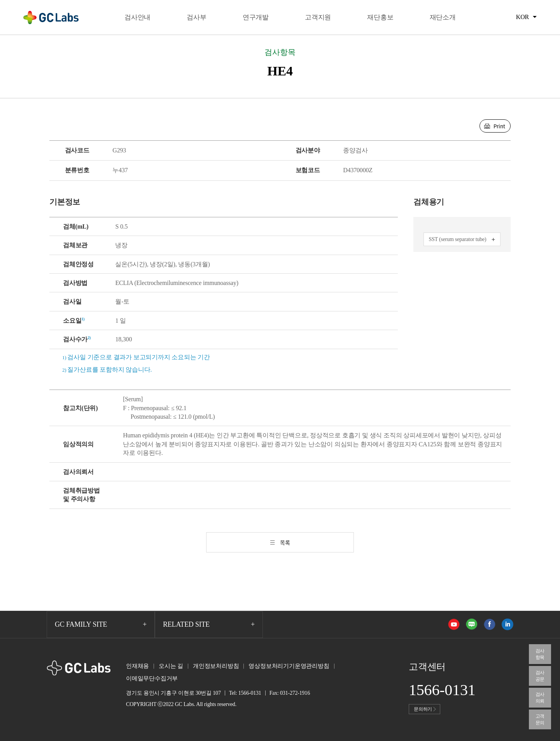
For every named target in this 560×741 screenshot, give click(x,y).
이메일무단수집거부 (152, 678)
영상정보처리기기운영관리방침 (289, 666)
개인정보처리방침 (216, 666)
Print (499, 126)
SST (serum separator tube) (457, 239)
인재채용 (137, 666)
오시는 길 (171, 666)
